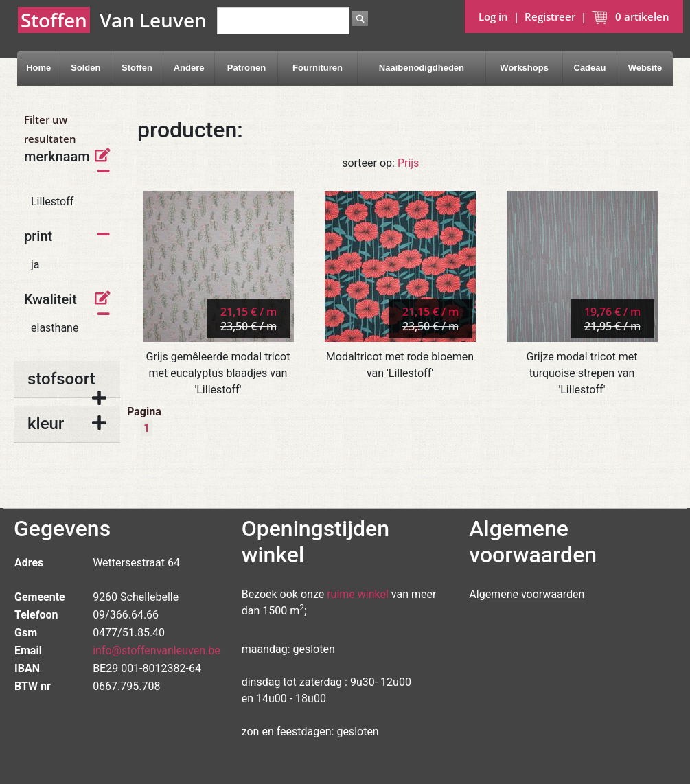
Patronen (246, 68)
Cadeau (590, 68)
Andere (189, 68)
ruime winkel (358, 594)
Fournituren (318, 68)
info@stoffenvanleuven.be (157, 650)
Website (645, 68)
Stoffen (137, 68)
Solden (85, 68)
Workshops (524, 68)
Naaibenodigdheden (422, 68)
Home (38, 68)
